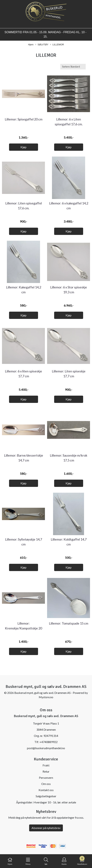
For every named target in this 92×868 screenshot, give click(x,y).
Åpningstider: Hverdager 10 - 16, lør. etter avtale (46, 802)
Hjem (31, 45)
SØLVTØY (42, 45)
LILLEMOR (57, 45)
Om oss (46, 784)
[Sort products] (73, 67)
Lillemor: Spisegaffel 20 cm (24, 119)
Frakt (46, 765)
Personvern (46, 778)
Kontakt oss (46, 790)
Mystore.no (46, 697)
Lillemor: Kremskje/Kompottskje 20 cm (23, 628)
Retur (46, 771)
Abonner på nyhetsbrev (46, 828)
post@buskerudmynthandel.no (46, 748)
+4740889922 (49, 742)
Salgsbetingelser (46, 796)
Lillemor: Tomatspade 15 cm (69, 623)
